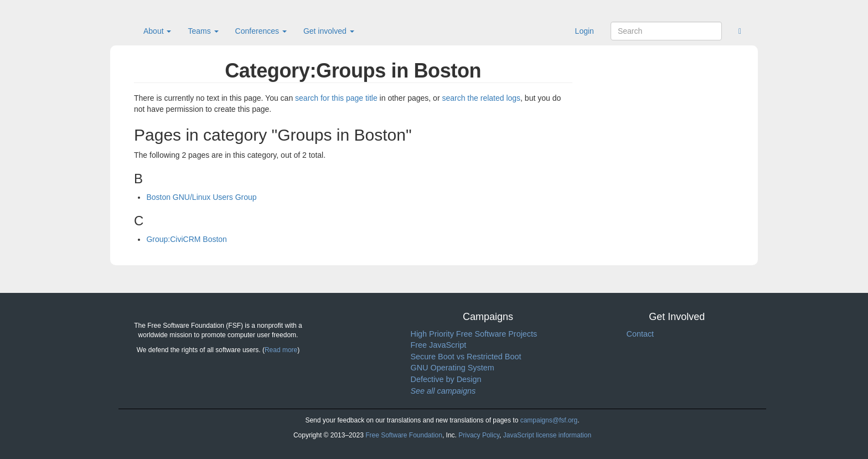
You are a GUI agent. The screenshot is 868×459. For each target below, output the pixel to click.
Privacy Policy (479, 435)
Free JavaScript (439, 345)
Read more (281, 350)
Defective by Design (446, 379)
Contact (640, 334)
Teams (203, 31)
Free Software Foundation (404, 435)
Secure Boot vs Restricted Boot (466, 357)
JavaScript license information (547, 435)
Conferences (261, 31)
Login (585, 31)
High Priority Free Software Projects (474, 334)
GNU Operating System (453, 368)
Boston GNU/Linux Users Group (201, 197)
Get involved (329, 31)
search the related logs (481, 98)
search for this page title (336, 98)
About (157, 31)
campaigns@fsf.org (549, 420)
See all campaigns (443, 391)
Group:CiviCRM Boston (187, 239)
